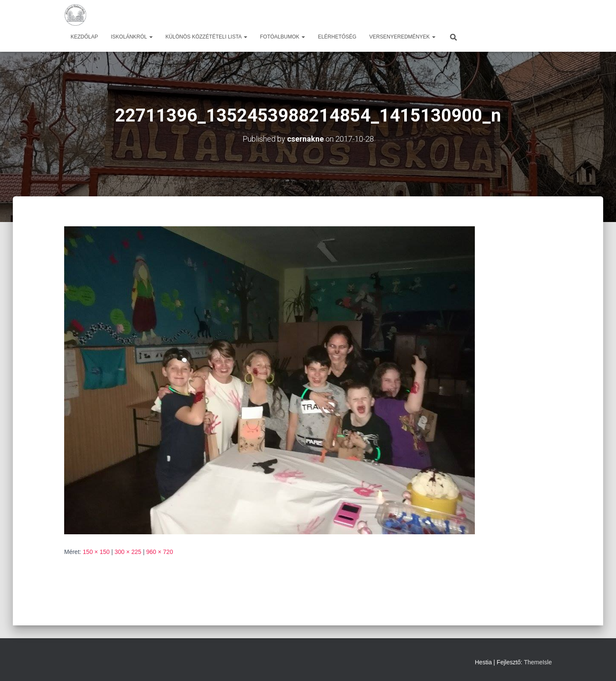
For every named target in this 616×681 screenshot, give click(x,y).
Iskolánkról (132, 37)
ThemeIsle (538, 662)
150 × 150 (96, 552)
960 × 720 (160, 552)
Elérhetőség (337, 37)
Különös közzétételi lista (206, 37)
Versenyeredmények (402, 37)
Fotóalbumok (283, 37)
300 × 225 (128, 552)
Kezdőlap (84, 37)
